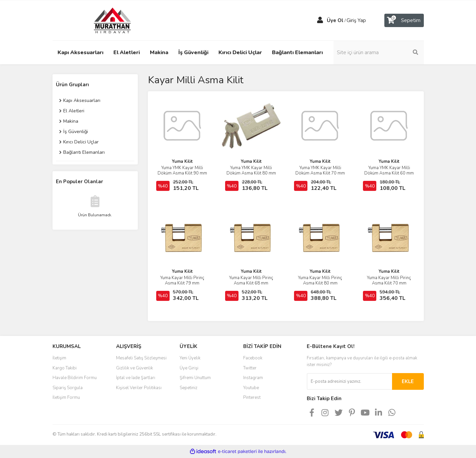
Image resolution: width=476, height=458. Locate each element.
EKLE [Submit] (408, 381)
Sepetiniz (188, 388)
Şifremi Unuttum (195, 378)
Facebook (253, 358)
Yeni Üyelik (190, 358)
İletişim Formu (66, 397)
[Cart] (404, 20)
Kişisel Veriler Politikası (139, 388)
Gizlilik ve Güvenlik (134, 368)
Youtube (251, 388)
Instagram (253, 378)
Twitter (250, 368)
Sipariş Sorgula (68, 388)
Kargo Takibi (65, 368)
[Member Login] (320, 20)
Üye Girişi (189, 368)
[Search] (379, 52)
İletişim (59, 358)
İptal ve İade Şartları (136, 378)
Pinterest (252, 397)
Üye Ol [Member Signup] (335, 20)
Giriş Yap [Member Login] (356, 20)
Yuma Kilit (182, 161)
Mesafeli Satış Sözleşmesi (141, 358)
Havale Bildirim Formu (75, 378)
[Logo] (106, 20)
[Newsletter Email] (349, 381)
